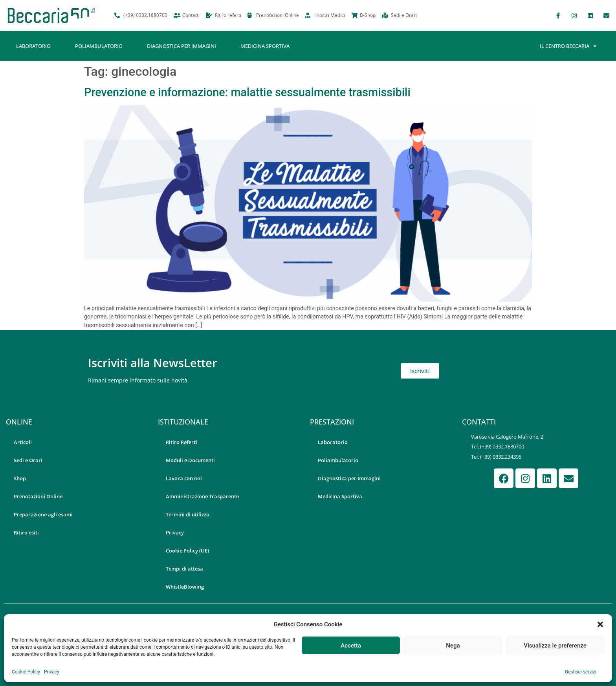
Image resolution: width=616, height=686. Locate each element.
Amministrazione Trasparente (202, 496)
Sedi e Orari (28, 460)
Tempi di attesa (184, 569)
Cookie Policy (26, 672)
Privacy (52, 672)
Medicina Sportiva (265, 46)
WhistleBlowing (185, 587)
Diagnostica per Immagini (181, 46)
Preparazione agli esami (43, 514)
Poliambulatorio (99, 46)
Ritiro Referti (181, 442)
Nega (453, 646)
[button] (600, 624)
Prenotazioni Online (38, 496)
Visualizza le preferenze (555, 646)
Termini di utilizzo (188, 514)
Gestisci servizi (581, 672)
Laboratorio (33, 46)
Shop (20, 478)
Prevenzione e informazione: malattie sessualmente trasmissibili (247, 92)
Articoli (23, 442)
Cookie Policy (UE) (187, 551)
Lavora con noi (184, 478)
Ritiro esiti (26, 532)
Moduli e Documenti (190, 460)
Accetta (351, 646)
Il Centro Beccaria (568, 46)
